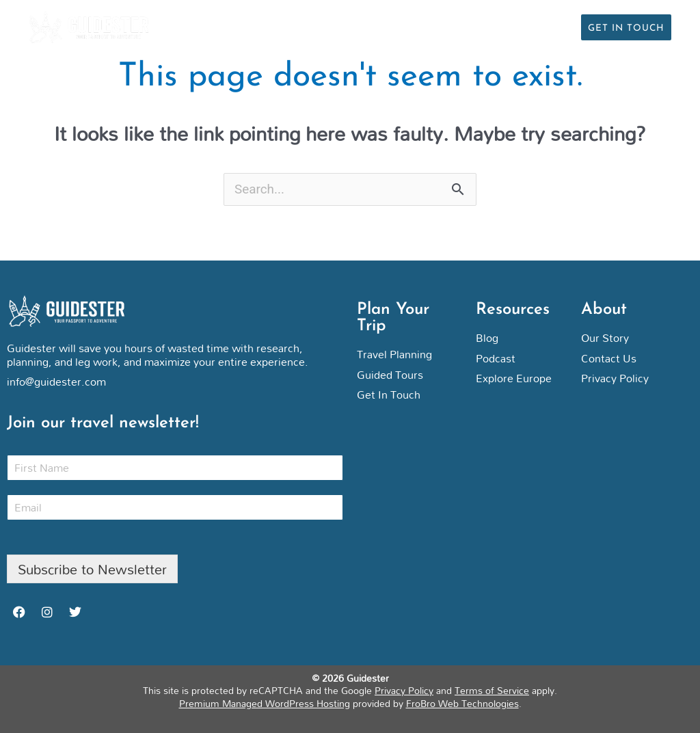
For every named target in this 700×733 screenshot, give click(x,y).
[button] (562, 28)
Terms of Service (492, 691)
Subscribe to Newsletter (92, 569)
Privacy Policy (404, 691)
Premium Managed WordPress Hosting (265, 703)
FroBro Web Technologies (462, 703)
